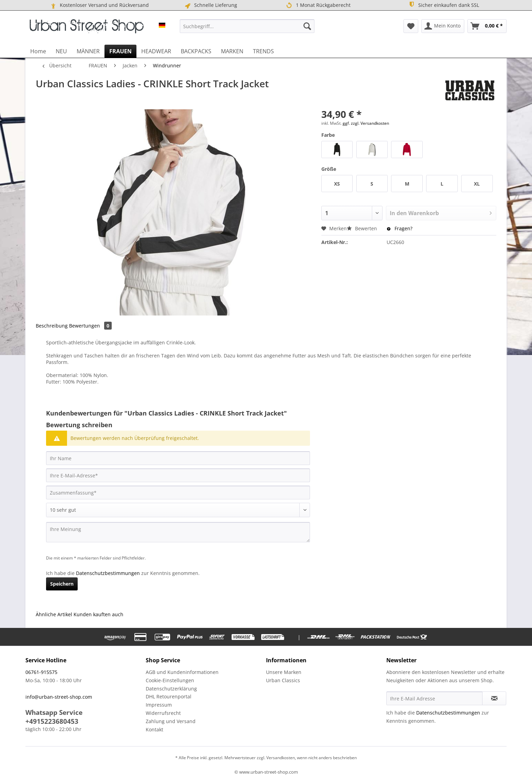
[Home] (38, 51)
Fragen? (400, 228)
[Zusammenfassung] (178, 492)
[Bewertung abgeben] (178, 510)
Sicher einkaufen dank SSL (444, 5)
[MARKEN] (232, 51)
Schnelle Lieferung (210, 5)
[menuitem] (247, 26)
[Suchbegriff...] (247, 26)
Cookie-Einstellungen (170, 680)
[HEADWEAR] (156, 51)
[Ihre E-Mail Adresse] (434, 698)
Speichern (62, 584)
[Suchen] (307, 26)
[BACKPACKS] (196, 51)
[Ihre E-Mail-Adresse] (178, 475)
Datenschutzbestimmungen (108, 573)
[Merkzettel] (411, 26)
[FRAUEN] (120, 51)
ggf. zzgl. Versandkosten (366, 123)
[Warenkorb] (487, 26)
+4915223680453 (52, 721)
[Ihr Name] (178, 458)
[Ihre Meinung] (178, 532)
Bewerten (363, 228)
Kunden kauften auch (98, 614)
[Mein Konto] (443, 26)
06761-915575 (41, 672)
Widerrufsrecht (163, 713)
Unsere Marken (284, 672)
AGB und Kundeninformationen (182, 672)
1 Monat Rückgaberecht (318, 5)
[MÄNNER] (88, 51)
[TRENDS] (263, 51)
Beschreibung (52, 326)
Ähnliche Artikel (54, 614)
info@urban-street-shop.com (59, 697)
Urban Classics (283, 680)
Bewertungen (90, 326)
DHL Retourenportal (169, 696)
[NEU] (61, 51)
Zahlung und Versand (171, 721)
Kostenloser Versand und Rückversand (99, 5)
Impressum (159, 705)
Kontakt (154, 729)
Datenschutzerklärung (171, 689)
